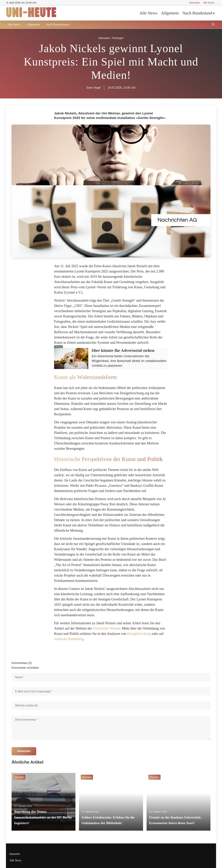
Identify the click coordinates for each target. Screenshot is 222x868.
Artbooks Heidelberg (69, 639)
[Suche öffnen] (213, 25)
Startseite (194, 3)
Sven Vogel (93, 88)
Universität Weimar (107, 628)
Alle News (209, 3)
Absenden (24, 751)
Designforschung (139, 634)
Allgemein (170, 13)
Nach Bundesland (197, 13)
